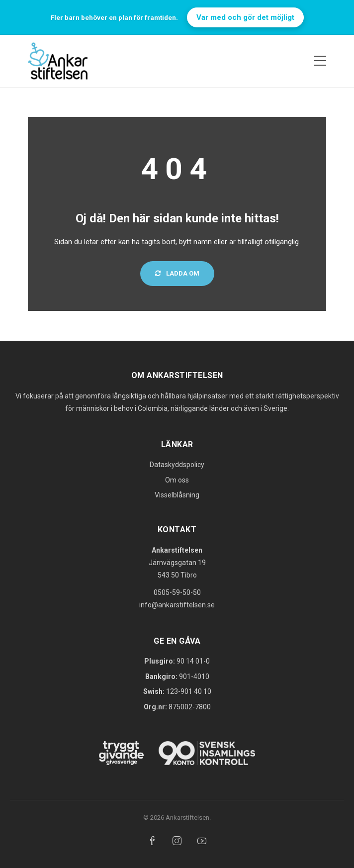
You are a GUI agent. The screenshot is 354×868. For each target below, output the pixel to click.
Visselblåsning (177, 495)
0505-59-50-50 (177, 592)
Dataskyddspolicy (177, 465)
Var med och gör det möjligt (245, 17)
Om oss (177, 480)
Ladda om (177, 273)
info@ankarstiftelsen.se (177, 605)
